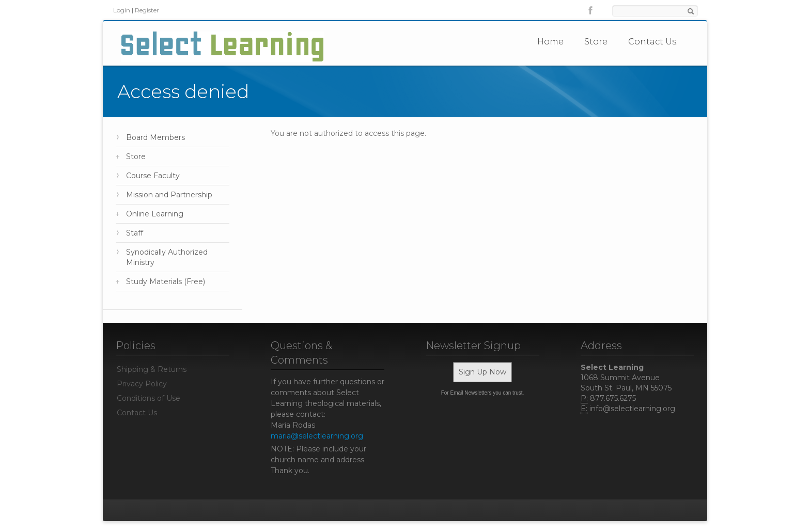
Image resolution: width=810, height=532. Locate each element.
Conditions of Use (149, 398)
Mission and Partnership (169, 195)
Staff (135, 233)
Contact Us (652, 42)
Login (122, 10)
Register (147, 10)
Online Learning (155, 214)
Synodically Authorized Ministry (167, 257)
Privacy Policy (142, 384)
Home (550, 42)
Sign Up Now (482, 372)
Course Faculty (153, 176)
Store (596, 42)
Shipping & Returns (152, 369)
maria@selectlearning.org (317, 436)
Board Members (155, 137)
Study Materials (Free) (166, 281)
